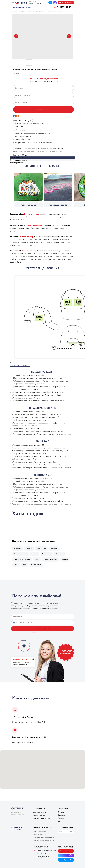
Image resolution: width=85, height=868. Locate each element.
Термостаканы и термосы (22, 559)
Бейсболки (23, 12)
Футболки (29, 548)
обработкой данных (37, 633)
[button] (66, 3)
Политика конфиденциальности (44, 838)
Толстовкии (55, 548)
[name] (43, 617)
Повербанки (60, 554)
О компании (62, 815)
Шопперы (35, 554)
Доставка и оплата (40, 812)
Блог (59, 821)
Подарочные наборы (51, 559)
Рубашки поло (41, 548)
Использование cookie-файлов (44, 841)
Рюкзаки (65, 559)
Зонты (37, 559)
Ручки (25, 565)
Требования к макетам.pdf (20, 365)
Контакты (61, 812)
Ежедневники (47, 554)
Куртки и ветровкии (20, 554)
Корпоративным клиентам (42, 818)
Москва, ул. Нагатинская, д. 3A (29, 738)
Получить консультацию (43, 629)
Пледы (16, 565)
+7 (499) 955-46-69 (23, 717)
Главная (14, 12)
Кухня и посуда (36, 565)
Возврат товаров (39, 815)
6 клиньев (31, 12)
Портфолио (62, 818)
